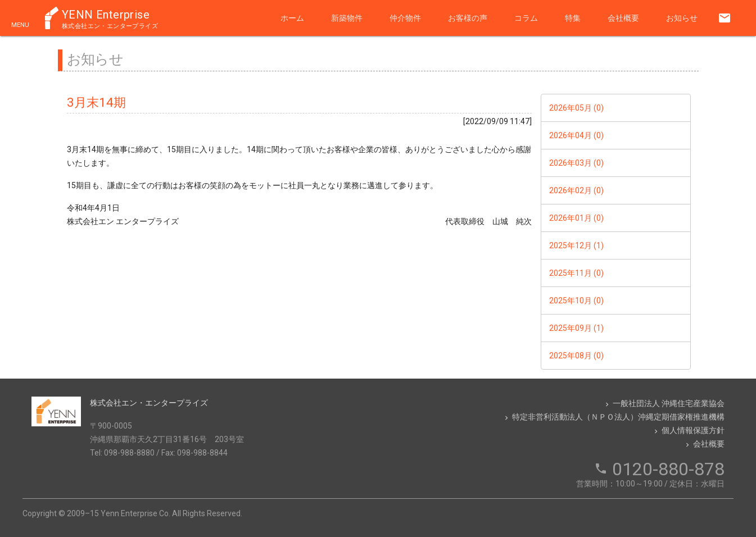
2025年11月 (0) (576, 273)
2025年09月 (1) (576, 328)
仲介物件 (405, 18)
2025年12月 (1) (576, 245)
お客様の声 (468, 18)
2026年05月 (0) (576, 108)
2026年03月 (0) (576, 163)
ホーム (292, 18)
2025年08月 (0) (576, 356)
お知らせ (682, 18)
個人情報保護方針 (688, 430)
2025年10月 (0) (576, 301)
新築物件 (347, 18)
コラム (526, 18)
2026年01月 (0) (576, 218)
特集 (573, 18)
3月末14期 (96, 102)
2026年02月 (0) (576, 190)
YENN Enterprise (110, 19)
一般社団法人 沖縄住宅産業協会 (664, 403)
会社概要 (623, 18)
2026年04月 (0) (576, 135)
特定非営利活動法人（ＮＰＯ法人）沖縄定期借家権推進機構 (614, 417)
